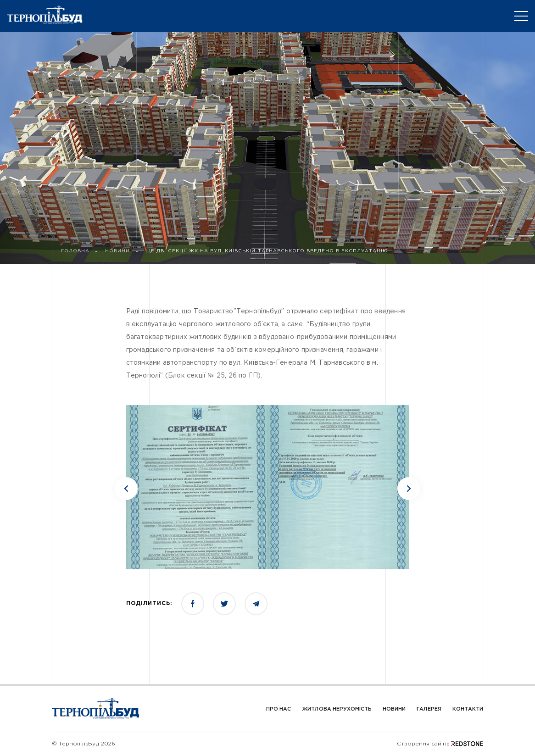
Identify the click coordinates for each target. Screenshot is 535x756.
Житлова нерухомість (337, 709)
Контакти (468, 709)
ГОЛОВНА (75, 251)
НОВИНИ (117, 251)
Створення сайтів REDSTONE (440, 744)
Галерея (429, 709)
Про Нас (279, 709)
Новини (394, 709)
